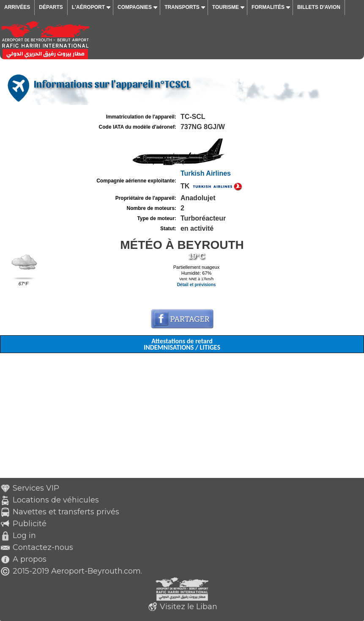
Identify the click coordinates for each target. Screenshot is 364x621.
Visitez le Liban (189, 607)
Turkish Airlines (206, 173)
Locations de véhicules (56, 500)
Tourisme (226, 7)
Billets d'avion (319, 7)
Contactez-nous (43, 547)
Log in (24, 535)
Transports (182, 7)
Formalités (268, 7)
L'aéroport (88, 7)
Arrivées (17, 7)
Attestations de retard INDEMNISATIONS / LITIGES (182, 344)
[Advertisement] (182, 419)
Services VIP (36, 488)
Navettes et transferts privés (66, 512)
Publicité (30, 524)
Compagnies (135, 7)
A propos (30, 559)
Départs (51, 7)
